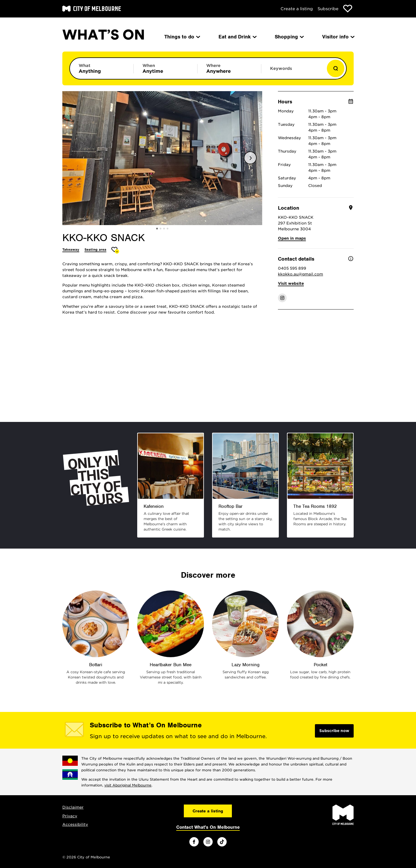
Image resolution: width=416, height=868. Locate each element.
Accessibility (75, 824)
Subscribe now (334, 731)
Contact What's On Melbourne (208, 827)
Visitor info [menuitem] (338, 37)
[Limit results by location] (229, 68)
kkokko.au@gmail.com (300, 274)
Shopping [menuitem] (289, 37)
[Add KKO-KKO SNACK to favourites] (115, 250)
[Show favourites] (348, 9)
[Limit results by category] (102, 68)
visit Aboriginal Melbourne (128, 785)
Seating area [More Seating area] (95, 250)
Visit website (291, 283)
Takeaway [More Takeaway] (71, 250)
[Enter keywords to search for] (293, 71)
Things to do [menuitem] (182, 37)
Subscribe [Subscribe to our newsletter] (328, 9)
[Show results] (336, 68)
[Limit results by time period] (165, 68)
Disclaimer (73, 807)
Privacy (70, 816)
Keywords (281, 68)
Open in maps (292, 238)
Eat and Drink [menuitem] (237, 37)
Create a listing (297, 9)
